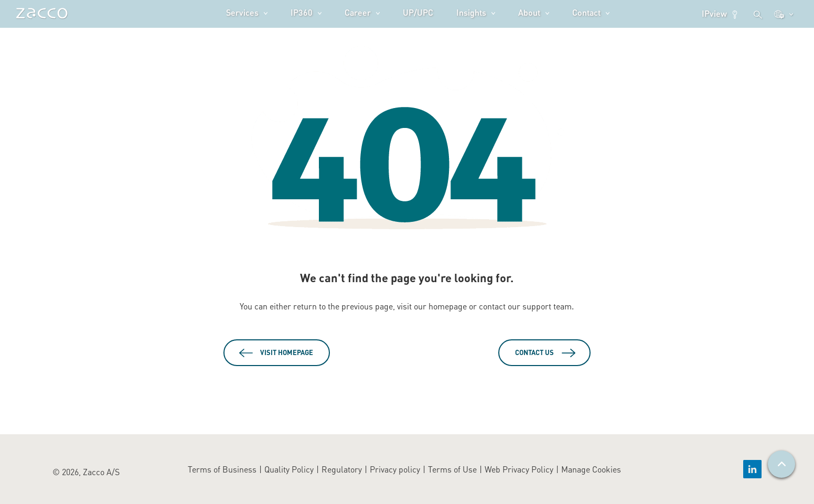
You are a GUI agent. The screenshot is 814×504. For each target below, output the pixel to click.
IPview (720, 14)
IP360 (302, 12)
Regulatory (342, 469)
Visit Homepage (287, 352)
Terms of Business (222, 469)
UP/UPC (418, 12)
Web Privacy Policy (519, 469)
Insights (471, 12)
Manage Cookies (591, 469)
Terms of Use (452, 469)
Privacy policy (395, 469)
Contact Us (534, 352)
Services (242, 12)
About (529, 12)
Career (358, 12)
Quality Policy (289, 469)
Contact (586, 12)
